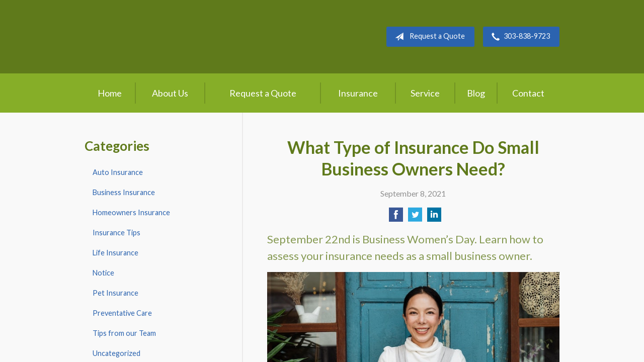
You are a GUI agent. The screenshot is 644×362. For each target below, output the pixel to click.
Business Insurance (124, 192)
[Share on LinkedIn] (434, 217)
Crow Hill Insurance (166, 37)
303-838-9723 (519, 37)
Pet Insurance (115, 293)
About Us (170, 93)
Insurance (358, 93)
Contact (528, 93)
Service (425, 93)
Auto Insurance (118, 172)
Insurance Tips (116, 233)
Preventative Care (122, 313)
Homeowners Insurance (131, 212)
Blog (476, 93)
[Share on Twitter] (415, 217)
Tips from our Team (124, 333)
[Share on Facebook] (396, 217)
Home (110, 93)
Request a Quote (428, 37)
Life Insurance (115, 253)
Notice (103, 273)
